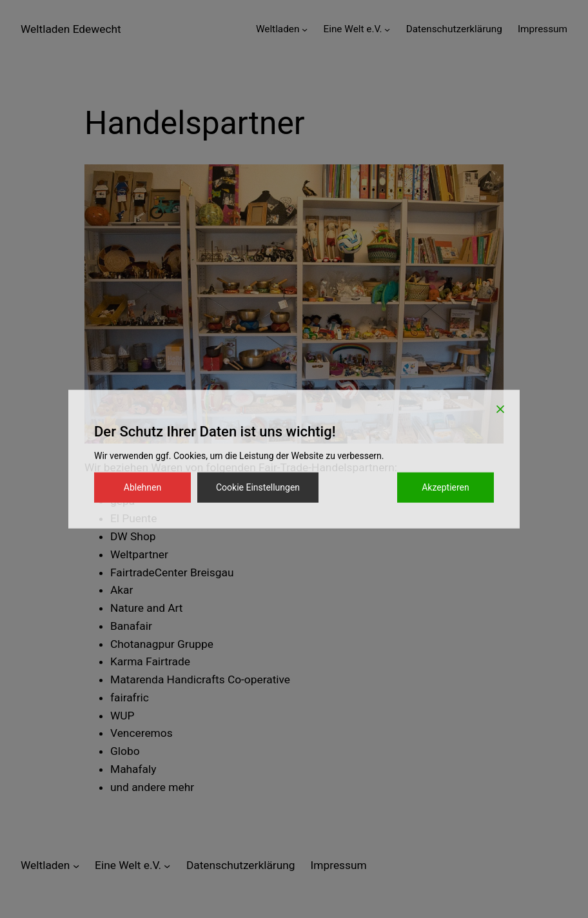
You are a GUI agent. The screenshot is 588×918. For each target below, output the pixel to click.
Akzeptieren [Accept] (446, 487)
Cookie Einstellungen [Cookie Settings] (258, 487)
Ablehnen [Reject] (142, 487)
